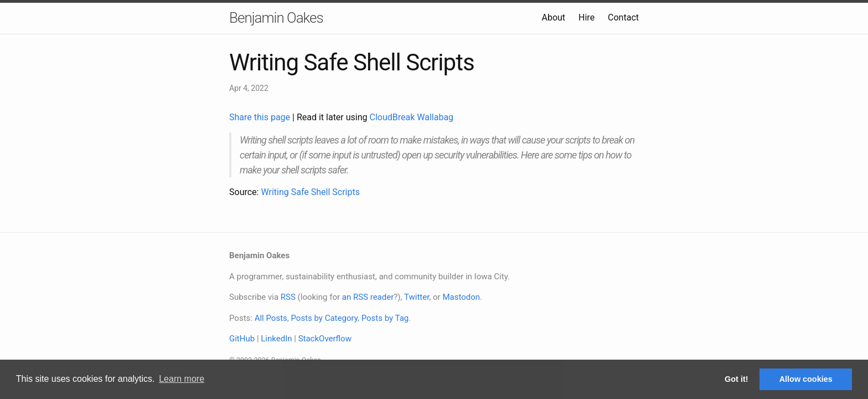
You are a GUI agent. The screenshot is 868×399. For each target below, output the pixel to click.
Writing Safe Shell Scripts (310, 192)
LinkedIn (276, 339)
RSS (288, 297)
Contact (623, 17)
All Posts (271, 318)
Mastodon (461, 297)
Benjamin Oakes (276, 18)
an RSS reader (368, 297)
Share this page (261, 117)
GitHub (242, 339)
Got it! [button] (736, 379)
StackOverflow (325, 339)
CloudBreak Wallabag (412, 117)
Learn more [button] (182, 379)
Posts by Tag (385, 318)
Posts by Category (324, 318)
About (553, 17)
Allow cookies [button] (806, 379)
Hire (587, 17)
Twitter (417, 297)
